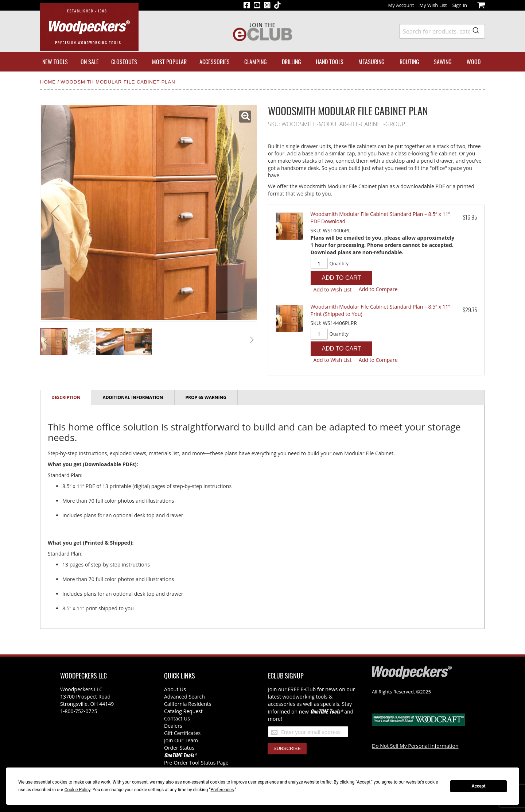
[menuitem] (55, 62)
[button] (245, 117)
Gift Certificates (182, 733)
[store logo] (89, 27)
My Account (401, 5)
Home (49, 82)
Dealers (173, 726)
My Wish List (433, 5)
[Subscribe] (287, 749)
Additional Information (133, 397)
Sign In (460, 5)
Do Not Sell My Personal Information (415, 746)
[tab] (66, 398)
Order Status (179, 748)
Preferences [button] (222, 790)
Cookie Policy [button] (77, 790)
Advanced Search (184, 697)
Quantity (339, 263)
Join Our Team (181, 740)
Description (66, 397)
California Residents (188, 704)
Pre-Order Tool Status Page (196, 763)
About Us (175, 689)
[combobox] (442, 31)
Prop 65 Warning (206, 397)
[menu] (262, 62)
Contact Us (177, 718)
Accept (479, 786)
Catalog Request (183, 711)
